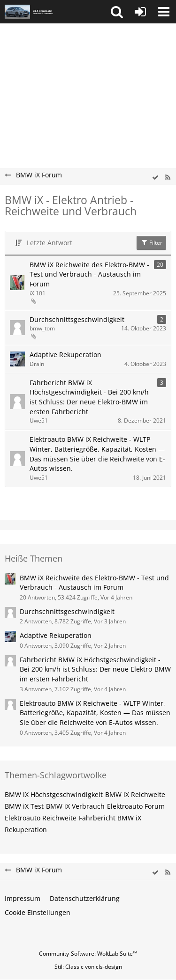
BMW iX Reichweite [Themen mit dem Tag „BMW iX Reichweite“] (135, 794)
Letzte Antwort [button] (50, 243)
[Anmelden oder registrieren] (140, 12)
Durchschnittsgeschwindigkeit (77, 319)
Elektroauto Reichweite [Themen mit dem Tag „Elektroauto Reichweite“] (41, 818)
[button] (117, 12)
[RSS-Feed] (168, 178)
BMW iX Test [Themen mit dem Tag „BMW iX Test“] (24, 806)
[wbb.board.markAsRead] (155, 178)
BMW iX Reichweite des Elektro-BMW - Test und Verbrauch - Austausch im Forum (89, 274)
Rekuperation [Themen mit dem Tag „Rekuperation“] (26, 830)
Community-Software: (88, 954)
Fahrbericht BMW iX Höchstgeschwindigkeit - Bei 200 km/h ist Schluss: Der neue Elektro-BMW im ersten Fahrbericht (89, 397)
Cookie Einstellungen (38, 912)
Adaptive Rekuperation (65, 355)
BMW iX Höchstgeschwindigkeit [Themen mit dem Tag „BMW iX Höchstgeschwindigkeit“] (54, 794)
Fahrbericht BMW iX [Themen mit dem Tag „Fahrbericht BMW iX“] (110, 818)
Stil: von (88, 967)
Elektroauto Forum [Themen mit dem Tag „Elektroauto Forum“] (136, 806)
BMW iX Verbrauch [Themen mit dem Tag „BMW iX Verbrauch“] (75, 806)
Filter (151, 243)
